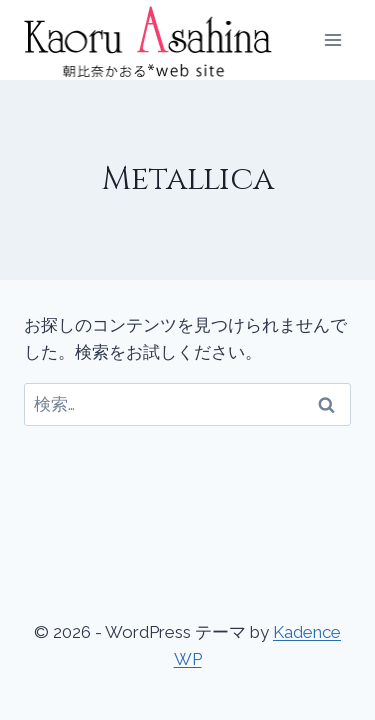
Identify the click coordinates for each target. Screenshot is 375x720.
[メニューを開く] (332, 39)
